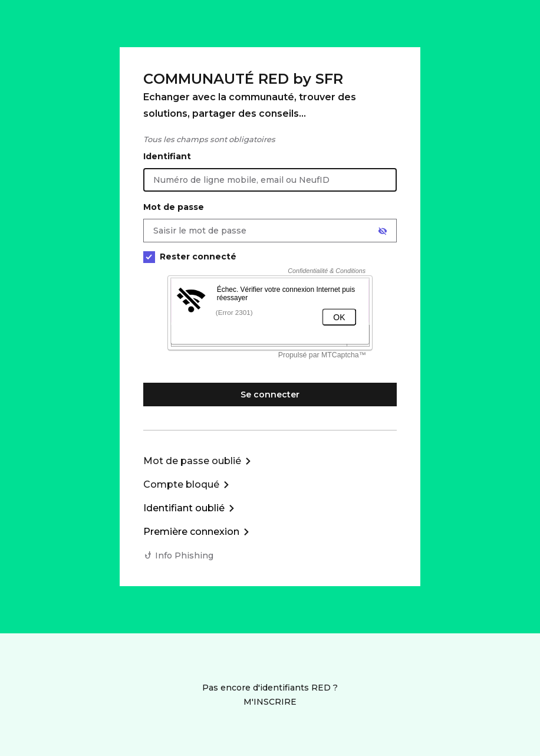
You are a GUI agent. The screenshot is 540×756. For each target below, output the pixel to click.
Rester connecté (190, 257)
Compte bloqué (181, 484)
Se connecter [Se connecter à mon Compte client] (270, 395)
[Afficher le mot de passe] (383, 231)
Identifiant (167, 156)
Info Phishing (184, 556)
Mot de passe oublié (192, 461)
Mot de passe (174, 207)
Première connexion (191, 532)
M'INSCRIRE (270, 702)
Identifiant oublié (184, 508)
